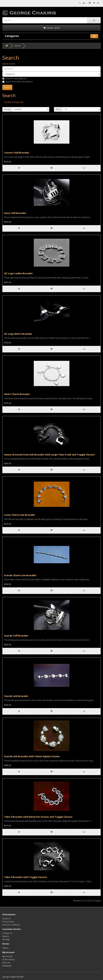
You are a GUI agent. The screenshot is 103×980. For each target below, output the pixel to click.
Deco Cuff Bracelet (15, 213)
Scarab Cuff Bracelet (16, 636)
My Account (7, 956)
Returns (6, 936)
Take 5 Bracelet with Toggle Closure (25, 877)
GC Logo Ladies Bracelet (18, 273)
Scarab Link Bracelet (16, 696)
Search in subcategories (14, 78)
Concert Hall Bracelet (17, 153)
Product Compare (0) (14, 102)
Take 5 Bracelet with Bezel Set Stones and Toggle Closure (38, 817)
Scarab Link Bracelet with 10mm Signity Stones (32, 756)
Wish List (6, 963)
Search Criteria (9, 64)
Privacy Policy (8, 922)
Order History (9, 960)
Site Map (6, 939)
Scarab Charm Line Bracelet (20, 575)
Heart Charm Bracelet (17, 394)
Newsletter (7, 966)
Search (18, 46)
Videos (5, 948)
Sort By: (7, 109)
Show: (58, 109)
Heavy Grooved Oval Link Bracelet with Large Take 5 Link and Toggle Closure (49, 454)
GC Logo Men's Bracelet (18, 334)
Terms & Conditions (11, 925)
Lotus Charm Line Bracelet (20, 515)
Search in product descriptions (18, 82)
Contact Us (7, 933)
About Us (6, 919)
